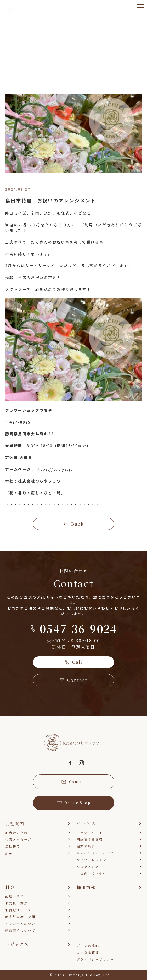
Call (73, 662)
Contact (73, 680)
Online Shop (73, 803)
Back (73, 524)
